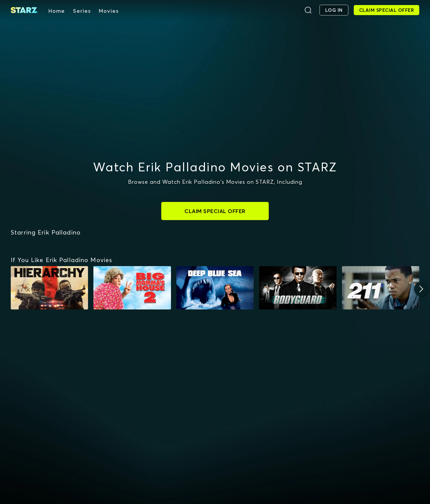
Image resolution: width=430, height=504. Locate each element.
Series (82, 11)
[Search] (308, 10)
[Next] (421, 289)
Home (57, 11)
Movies (109, 11)
